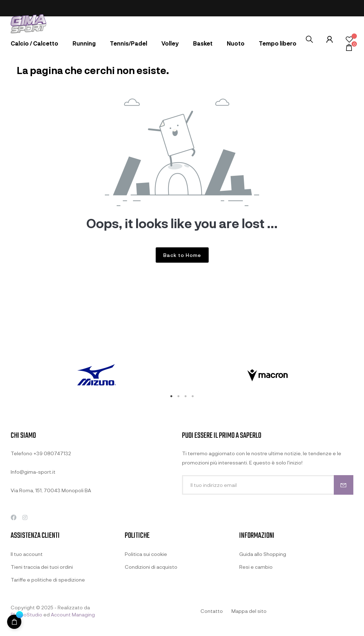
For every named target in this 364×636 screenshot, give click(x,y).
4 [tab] (193, 396)
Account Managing (73, 614)
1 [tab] (171, 396)
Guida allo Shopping (263, 554)
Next (359, 376)
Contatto (212, 611)
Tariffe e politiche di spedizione (48, 580)
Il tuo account (27, 554)
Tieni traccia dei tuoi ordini (42, 567)
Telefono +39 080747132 (41, 453)
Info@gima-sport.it (33, 472)
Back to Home (182, 255)
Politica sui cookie (146, 554)
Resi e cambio (256, 567)
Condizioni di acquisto (151, 567)
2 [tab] (178, 396)
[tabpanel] (96, 376)
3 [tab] (186, 396)
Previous (5, 376)
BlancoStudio (26, 614)
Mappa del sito (249, 611)
